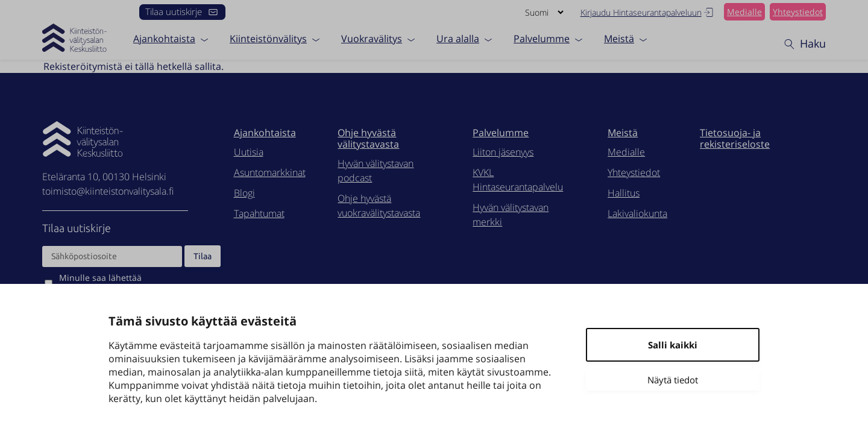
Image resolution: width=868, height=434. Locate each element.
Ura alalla (458, 38)
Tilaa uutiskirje (182, 11)
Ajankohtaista (164, 38)
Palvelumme (542, 38)
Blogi (244, 193)
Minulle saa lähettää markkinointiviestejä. (101, 283)
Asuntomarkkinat (270, 172)
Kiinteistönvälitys (268, 38)
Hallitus (624, 193)
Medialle (744, 12)
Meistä (619, 38)
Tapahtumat (259, 213)
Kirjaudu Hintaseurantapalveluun (648, 12)
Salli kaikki (673, 345)
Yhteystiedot (798, 12)
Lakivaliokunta (637, 213)
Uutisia (249, 152)
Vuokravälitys (372, 38)
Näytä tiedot (673, 380)
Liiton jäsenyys (503, 152)
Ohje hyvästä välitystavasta (368, 138)
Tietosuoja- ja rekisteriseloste (735, 138)
